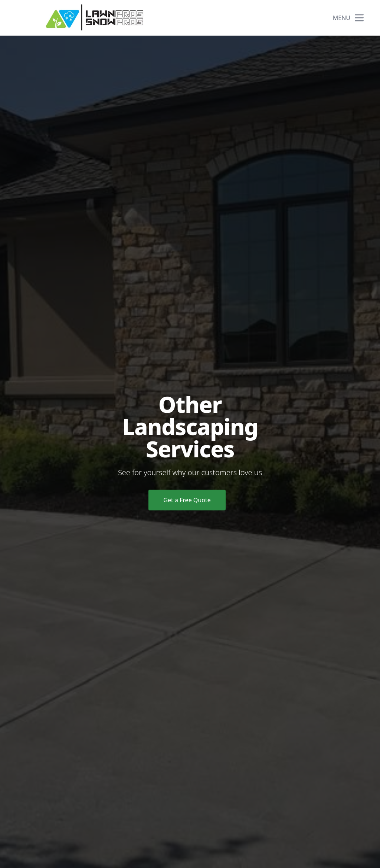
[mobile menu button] (359, 18)
